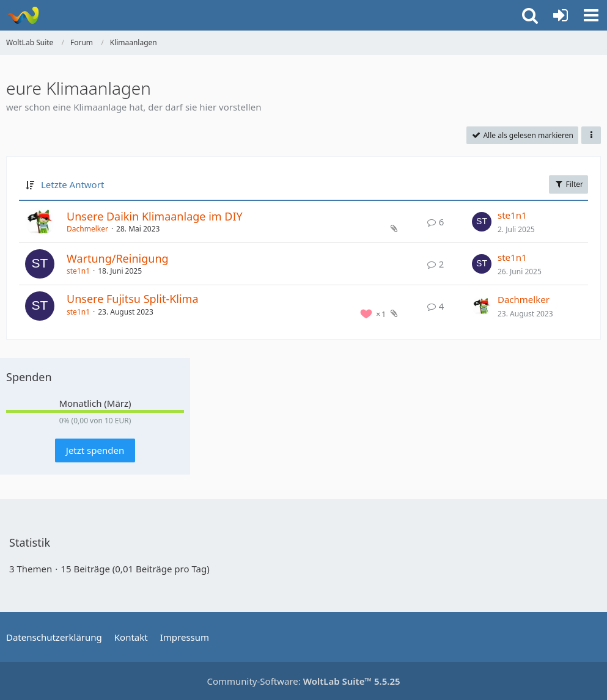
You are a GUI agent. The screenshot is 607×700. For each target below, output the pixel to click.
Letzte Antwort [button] (72, 184)
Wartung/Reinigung (118, 258)
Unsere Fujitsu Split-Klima (133, 299)
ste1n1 (512, 215)
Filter (568, 184)
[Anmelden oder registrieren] (561, 15)
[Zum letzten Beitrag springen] (482, 222)
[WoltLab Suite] (23, 15)
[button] (591, 15)
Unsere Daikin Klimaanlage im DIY (155, 216)
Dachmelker (87, 229)
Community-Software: (303, 681)
